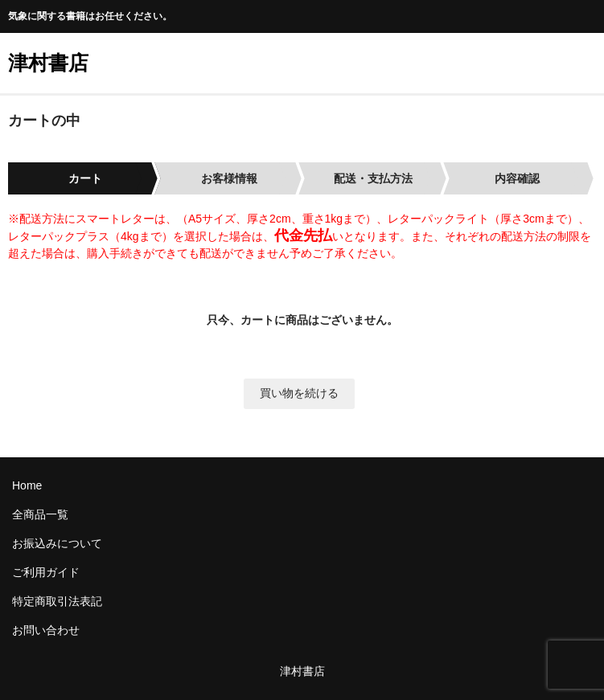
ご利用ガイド (46, 572)
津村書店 (48, 63)
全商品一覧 (40, 514)
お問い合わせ (46, 630)
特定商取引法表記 (57, 601)
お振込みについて (57, 543)
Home (27, 485)
